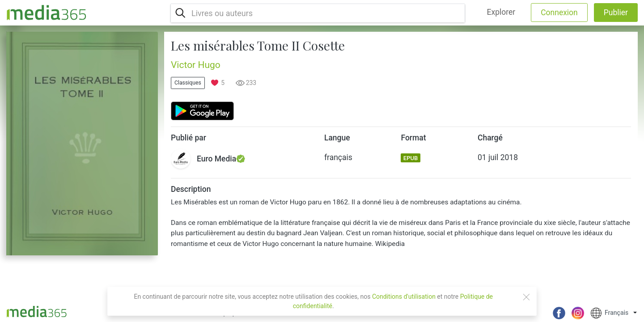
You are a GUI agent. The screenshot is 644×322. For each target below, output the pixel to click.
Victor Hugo (196, 65)
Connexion (559, 13)
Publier (616, 13)
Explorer (501, 12)
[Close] (526, 297)
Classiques (188, 83)
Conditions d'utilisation (404, 297)
